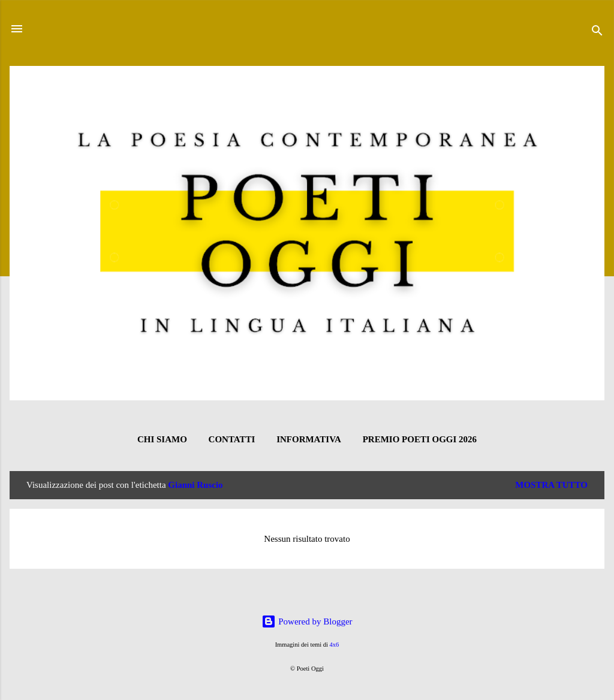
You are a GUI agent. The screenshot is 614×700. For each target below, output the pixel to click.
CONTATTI (232, 439)
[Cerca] (597, 33)
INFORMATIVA (309, 439)
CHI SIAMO (162, 439)
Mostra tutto (551, 485)
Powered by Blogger (307, 621)
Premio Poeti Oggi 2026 (420, 439)
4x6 (335, 645)
